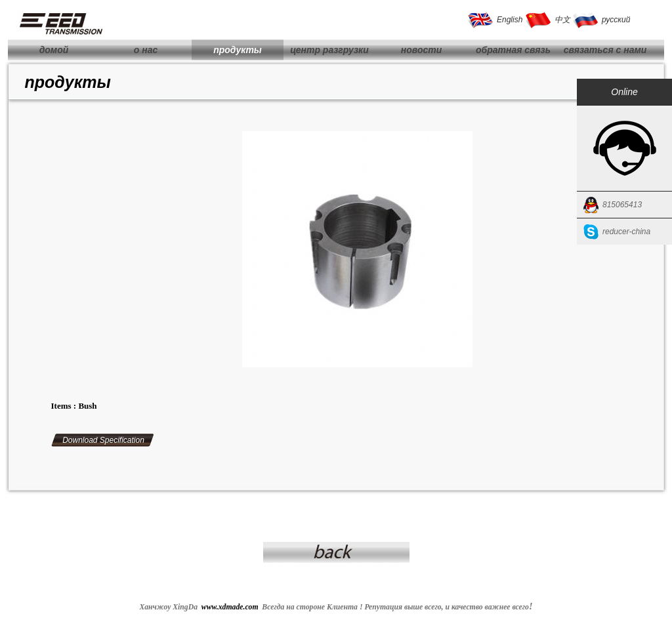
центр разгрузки (329, 50)
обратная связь (513, 50)
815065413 (622, 205)
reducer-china (626, 232)
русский (616, 20)
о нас (146, 50)
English (510, 20)
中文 (562, 20)
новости (421, 50)
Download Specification (103, 440)
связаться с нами (605, 50)
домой (54, 50)
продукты (238, 50)
